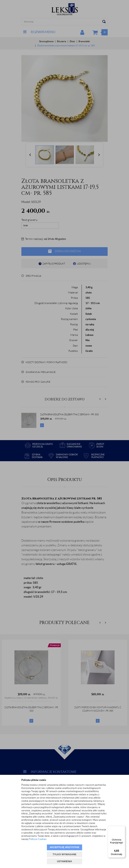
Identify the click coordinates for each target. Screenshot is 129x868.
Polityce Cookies (38, 839)
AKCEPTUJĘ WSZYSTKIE (64, 847)
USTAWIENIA (65, 861)
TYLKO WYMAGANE (64, 854)
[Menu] (123, 828)
